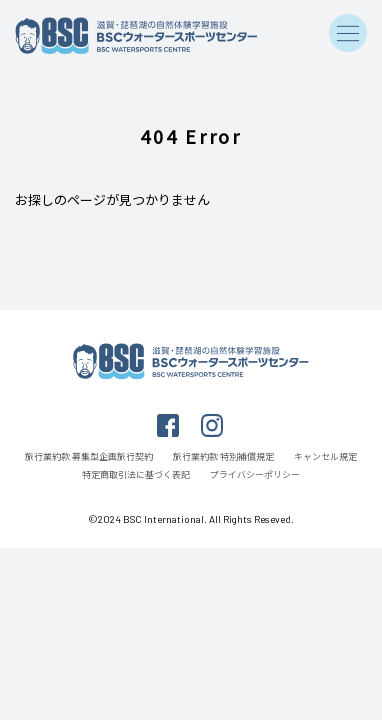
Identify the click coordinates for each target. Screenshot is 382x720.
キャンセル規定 (325, 456)
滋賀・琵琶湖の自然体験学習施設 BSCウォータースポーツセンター (139, 36)
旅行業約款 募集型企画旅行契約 (89, 456)
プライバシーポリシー (255, 474)
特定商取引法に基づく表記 (136, 474)
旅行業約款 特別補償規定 (223, 456)
